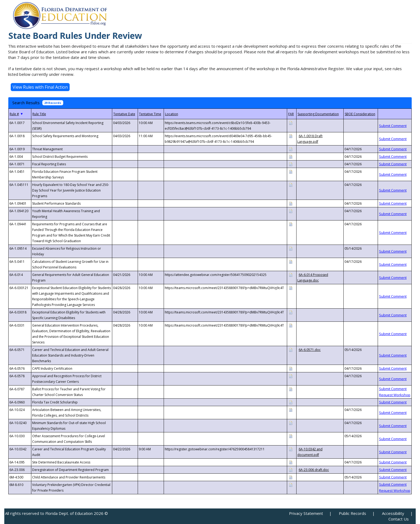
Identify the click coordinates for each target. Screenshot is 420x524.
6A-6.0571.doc (310, 350)
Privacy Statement (306, 513)
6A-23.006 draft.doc (314, 470)
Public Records (352, 513)
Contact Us (399, 519)
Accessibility (393, 513)
